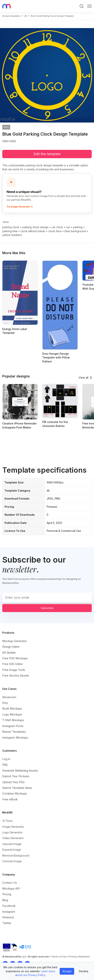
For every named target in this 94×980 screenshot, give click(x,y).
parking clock (11, 227)
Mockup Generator (15, 641)
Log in (6, 759)
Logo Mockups (12, 714)
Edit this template (47, 154)
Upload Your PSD (13, 782)
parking (78, 227)
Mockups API (11, 888)
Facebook (9, 906)
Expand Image (12, 850)
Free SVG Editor (13, 664)
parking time (10, 231)
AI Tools (7, 821)
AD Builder (9, 653)
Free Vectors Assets (16, 675)
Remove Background (16, 855)
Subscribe (47, 608)
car (68, 227)
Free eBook (10, 799)
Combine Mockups (15, 793)
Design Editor (11, 647)
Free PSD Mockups (15, 658)
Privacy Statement (79, 957)
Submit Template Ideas (17, 788)
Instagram (9, 912)
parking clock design (35, 227)
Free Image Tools (14, 670)
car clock (57, 227)
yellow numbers (12, 235)
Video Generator (13, 838)
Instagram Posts (13, 726)
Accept (67, 971)
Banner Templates (14, 732)
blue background (75, 231)
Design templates (11, 16)
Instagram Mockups (15, 738)
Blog (5, 900)
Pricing (7, 894)
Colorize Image (12, 861)
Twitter (7, 923)
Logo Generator (12, 832)
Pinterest (8, 917)
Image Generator (13, 827)
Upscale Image (12, 844)
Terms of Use (59, 957)
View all (84, 378)
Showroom (9, 697)
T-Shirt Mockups (13, 720)
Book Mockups (12, 708)
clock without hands (33, 231)
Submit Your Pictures (16, 776)
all (26, 16)
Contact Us (10, 883)
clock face (55, 231)
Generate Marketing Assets (20, 771)
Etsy (5, 703)
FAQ (5, 765)
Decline (84, 971)
